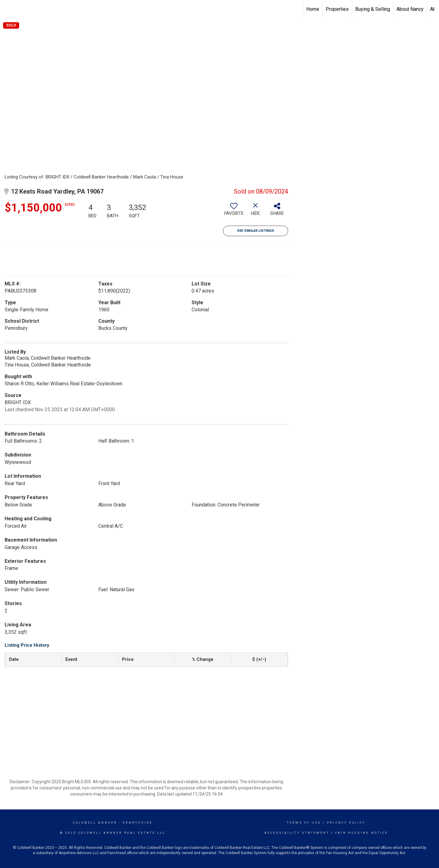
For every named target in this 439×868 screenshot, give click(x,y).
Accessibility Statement (297, 833)
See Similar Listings (256, 231)
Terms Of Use (304, 823)
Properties (337, 9)
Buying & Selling (373, 9)
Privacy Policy (346, 823)
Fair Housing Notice (362, 833)
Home (313, 9)
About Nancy (410, 9)
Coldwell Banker (95, 823)
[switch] (234, 211)
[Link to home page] (8, 9)
